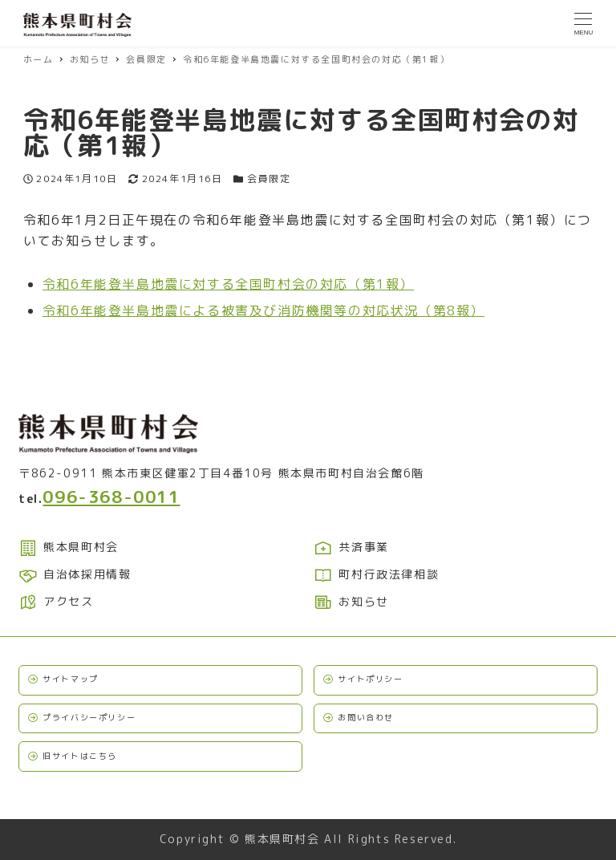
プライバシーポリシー (89, 717)
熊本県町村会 (69, 547)
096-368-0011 (111, 497)
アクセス (56, 601)
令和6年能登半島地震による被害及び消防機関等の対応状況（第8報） (263, 310)
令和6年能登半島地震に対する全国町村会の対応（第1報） (228, 284)
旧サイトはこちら (80, 756)
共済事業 (351, 547)
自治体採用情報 (75, 574)
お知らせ (351, 601)
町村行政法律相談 (376, 574)
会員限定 (269, 178)
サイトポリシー (370, 679)
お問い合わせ (366, 717)
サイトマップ (71, 679)
